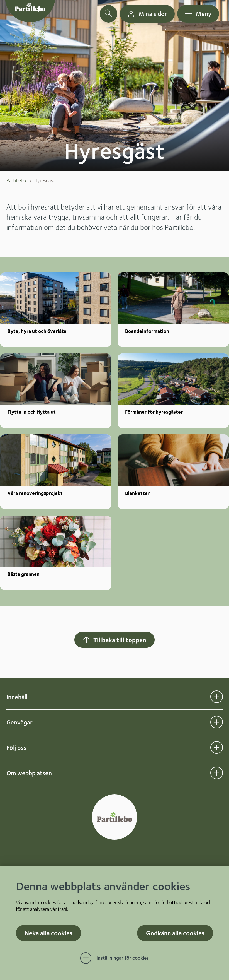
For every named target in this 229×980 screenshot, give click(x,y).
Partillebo (16, 180)
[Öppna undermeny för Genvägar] (217, 722)
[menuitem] (20, 180)
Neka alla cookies (49, 933)
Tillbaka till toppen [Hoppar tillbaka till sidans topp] (114, 640)
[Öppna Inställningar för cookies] (114, 958)
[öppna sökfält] (109, 14)
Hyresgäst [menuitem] (44, 180)
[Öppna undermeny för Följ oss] (217, 747)
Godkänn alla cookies (175, 933)
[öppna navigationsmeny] (198, 14)
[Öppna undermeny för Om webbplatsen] (217, 773)
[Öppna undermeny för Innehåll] (217, 697)
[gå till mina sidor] (147, 14)
